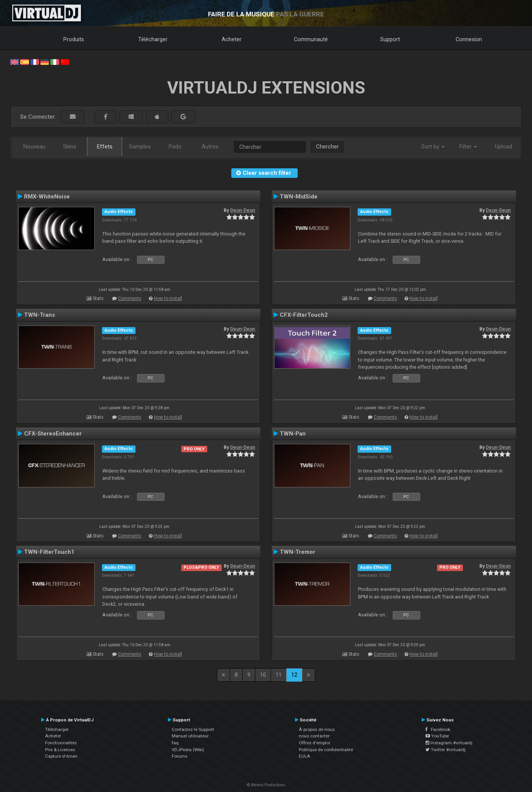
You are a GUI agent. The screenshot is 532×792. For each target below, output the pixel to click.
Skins (70, 147)
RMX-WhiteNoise (47, 197)
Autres (210, 147)
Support (390, 39)
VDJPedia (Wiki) (188, 750)
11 (279, 675)
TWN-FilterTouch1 (49, 552)
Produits (74, 39)
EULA (305, 756)
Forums (180, 756)
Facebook (438, 729)
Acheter (232, 39)
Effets (105, 147)
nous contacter (314, 736)
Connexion (469, 39)
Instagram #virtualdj (449, 743)
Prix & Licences (60, 750)
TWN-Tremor (297, 552)
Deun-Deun (243, 210)
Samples (140, 147)
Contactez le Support (193, 729)
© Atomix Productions (266, 785)
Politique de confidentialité (326, 750)
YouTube (437, 736)
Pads (175, 147)
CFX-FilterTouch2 (304, 315)
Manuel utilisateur (190, 736)
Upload (504, 147)
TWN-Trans (39, 315)
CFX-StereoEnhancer (53, 434)
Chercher (327, 147)
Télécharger (153, 39)
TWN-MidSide (299, 197)
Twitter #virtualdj (446, 750)
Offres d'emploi (314, 743)
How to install (168, 298)
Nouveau (34, 147)
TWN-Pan (293, 434)
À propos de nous (317, 729)
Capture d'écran (61, 756)
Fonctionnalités (61, 743)
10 (263, 675)
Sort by (433, 147)
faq (175, 743)
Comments (130, 298)
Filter (468, 147)
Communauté (311, 39)
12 (294, 675)
